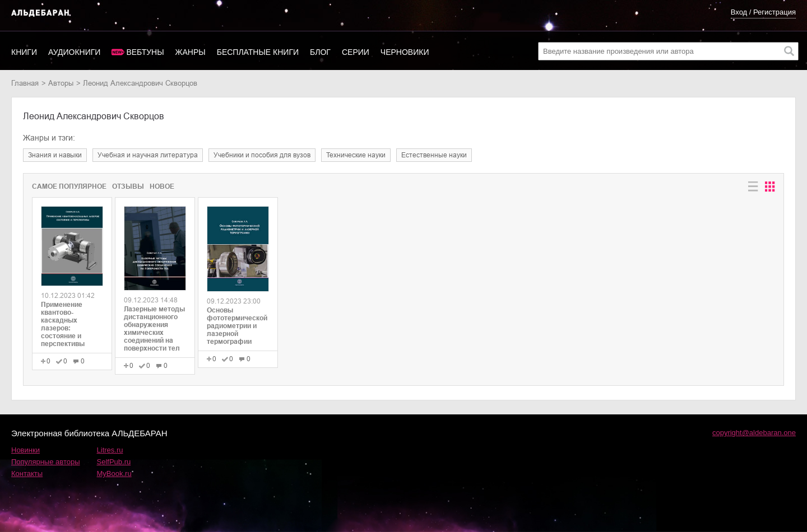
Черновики (405, 52)
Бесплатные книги (258, 52)
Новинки (25, 450)
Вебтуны (145, 52)
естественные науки (434, 155)
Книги (24, 52)
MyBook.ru (114, 473)
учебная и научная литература (148, 155)
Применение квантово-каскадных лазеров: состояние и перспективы (63, 324)
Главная (25, 83)
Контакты (27, 473)
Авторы (61, 83)
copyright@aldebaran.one (754, 433)
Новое (162, 186)
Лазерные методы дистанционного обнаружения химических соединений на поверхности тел (154, 329)
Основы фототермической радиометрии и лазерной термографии (237, 326)
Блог (320, 52)
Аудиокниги (74, 52)
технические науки (356, 155)
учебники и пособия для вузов (262, 155)
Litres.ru (110, 450)
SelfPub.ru (114, 462)
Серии (356, 52)
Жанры (191, 52)
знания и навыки (55, 155)
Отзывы (128, 186)
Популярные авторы (46, 462)
